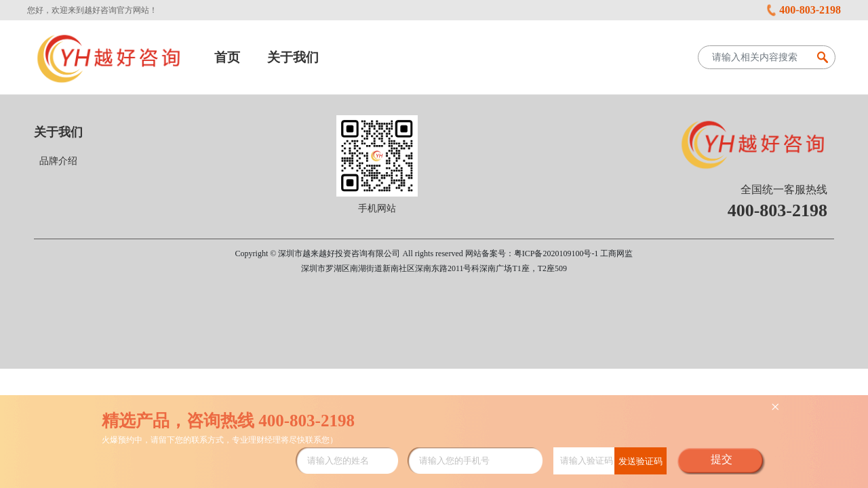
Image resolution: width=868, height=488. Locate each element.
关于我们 (293, 57)
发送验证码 (640, 461)
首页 (227, 57)
